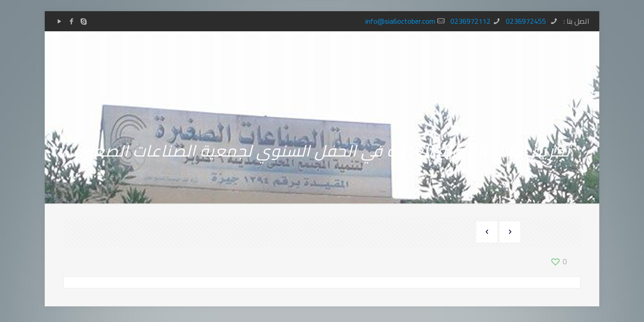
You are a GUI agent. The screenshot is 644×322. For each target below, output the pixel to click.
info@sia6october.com (400, 21)
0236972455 (527, 21)
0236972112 (470, 21)
